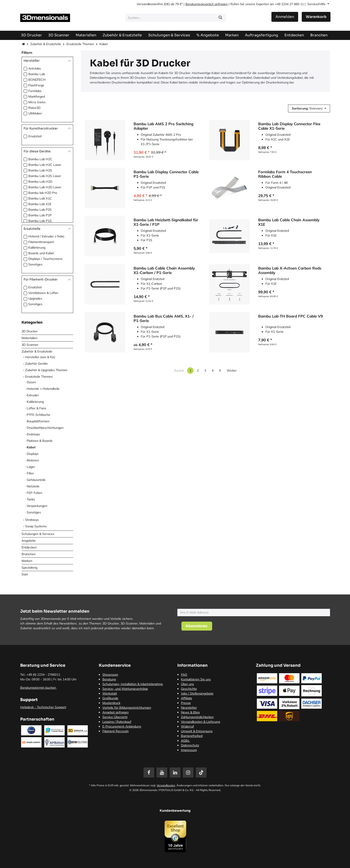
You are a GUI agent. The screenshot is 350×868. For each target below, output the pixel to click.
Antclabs (35, 68)
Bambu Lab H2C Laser (45, 165)
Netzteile (33, 486)
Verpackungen (37, 506)
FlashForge (36, 85)
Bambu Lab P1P (40, 215)
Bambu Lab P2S (40, 210)
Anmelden (285, 17)
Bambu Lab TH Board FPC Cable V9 (291, 316)
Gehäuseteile (36, 480)
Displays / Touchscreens (45, 259)
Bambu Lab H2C (40, 159)
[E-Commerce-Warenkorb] (316, 17)
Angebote (29, 541)
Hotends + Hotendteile (43, 389)
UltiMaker (35, 113)
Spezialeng (29, 568)
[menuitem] (262, 35)
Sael (25, 574)
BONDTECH (37, 80)
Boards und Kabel (41, 253)
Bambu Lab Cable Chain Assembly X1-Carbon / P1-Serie (164, 270)
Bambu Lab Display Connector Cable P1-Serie (166, 174)
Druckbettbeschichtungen (45, 428)
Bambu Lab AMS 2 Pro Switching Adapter (163, 126)
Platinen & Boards (40, 441)
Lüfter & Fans (36, 408)
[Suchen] (220, 18)
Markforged (37, 96)
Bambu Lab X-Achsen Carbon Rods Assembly (290, 270)
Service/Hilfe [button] (317, 4)
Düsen (31, 382)
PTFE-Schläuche (39, 415)
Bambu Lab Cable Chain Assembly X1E (289, 222)
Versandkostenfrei (150, 4)
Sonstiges (35, 264)
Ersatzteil (35, 136)
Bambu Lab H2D (40, 182)
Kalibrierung (37, 248)
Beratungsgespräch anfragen (207, 4)
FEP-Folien (34, 493)
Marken (27, 561)
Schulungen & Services (38, 534)
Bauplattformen (38, 421)
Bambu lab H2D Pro (43, 193)
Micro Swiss (37, 102)
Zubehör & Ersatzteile (46, 44)
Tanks (31, 499)
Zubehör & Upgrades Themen (46, 370)
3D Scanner (30, 345)
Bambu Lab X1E (40, 204)
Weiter (232, 370)
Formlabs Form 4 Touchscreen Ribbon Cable (285, 174)
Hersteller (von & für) (40, 357)
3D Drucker (30, 331)
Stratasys (32, 520)
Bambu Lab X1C (40, 198)
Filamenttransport (41, 242)
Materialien (30, 338)
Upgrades (35, 298)
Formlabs (35, 91)
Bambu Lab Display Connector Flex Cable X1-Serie (289, 126)
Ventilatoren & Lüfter (43, 293)
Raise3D (34, 108)
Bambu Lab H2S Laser (45, 176)
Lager (31, 467)
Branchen (29, 554)
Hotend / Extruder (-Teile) (46, 236)
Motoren (33, 460)
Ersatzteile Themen (80, 44)
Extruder (33, 395)
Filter (30, 473)
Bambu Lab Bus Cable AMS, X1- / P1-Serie (164, 319)
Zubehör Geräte (36, 364)
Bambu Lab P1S (40, 221)
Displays (33, 454)
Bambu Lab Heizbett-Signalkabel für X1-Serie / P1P (166, 222)
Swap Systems (36, 526)
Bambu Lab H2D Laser (45, 187)
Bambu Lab (37, 74)
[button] (309, 108)
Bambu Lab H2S (40, 170)
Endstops (33, 434)
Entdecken (29, 547)
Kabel (31, 447)
